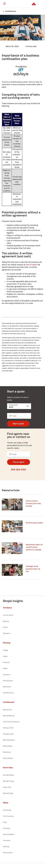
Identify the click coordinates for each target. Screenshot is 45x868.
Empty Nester (8, 758)
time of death (31, 265)
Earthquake (7, 810)
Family (5, 627)
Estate (5, 656)
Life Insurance (8, 681)
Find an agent (19, 462)
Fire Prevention (8, 816)
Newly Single (7, 746)
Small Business (8, 693)
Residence (7, 633)
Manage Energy (8, 781)
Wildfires (6, 847)
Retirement (7, 687)
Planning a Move (9, 740)
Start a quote (18, 424)
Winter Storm (8, 853)
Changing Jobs (8, 734)
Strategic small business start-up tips (33, 569)
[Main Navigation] (4, 4)
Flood (5, 822)
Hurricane (6, 828)
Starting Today (8, 793)
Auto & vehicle (8, 615)
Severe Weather (9, 834)
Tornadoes (7, 841)
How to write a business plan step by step (33, 503)
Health (5, 669)
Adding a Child (8, 728)
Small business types (34, 523)
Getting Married (9, 716)
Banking (6, 621)
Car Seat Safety (8, 775)
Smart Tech (7, 787)
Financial (6, 662)
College (5, 650)
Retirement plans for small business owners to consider (34, 547)
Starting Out (7, 710)
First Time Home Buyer (11, 722)
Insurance (6, 675)
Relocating (7, 752)
